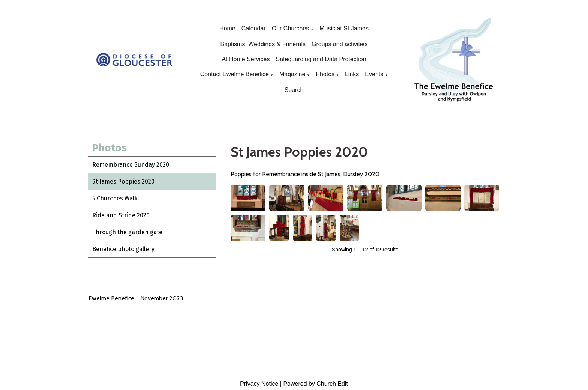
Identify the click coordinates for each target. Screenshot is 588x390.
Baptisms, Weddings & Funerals (263, 44)
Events (374, 74)
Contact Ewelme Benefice (235, 74)
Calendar (254, 28)
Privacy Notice (259, 384)
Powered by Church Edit (316, 384)
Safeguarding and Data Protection (321, 59)
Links (352, 74)
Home (227, 28)
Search (294, 90)
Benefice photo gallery (123, 249)
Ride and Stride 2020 (121, 215)
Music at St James (344, 28)
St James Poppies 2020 (123, 181)
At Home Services (246, 59)
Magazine (292, 74)
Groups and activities (340, 44)
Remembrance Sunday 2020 (131, 165)
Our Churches (291, 28)
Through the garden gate (127, 232)
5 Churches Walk (115, 198)
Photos (325, 74)
